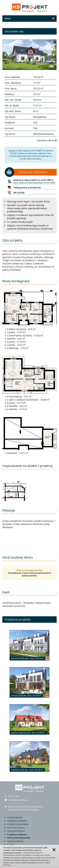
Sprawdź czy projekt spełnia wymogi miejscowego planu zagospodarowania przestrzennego (27, 208)
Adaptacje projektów (17, 821)
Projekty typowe (15, 817)
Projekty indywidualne (18, 824)
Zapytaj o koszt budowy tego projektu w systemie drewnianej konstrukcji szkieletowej (30, 227)
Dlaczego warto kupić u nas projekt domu (28, 201)
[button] (6, 55)
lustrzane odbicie (47, 140)
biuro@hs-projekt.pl (18, 800)
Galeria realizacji (15, 841)
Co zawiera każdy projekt (20, 222)
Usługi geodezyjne (16, 831)
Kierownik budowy (16, 828)
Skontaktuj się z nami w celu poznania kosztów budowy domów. (30, 574)
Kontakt (11, 844)
